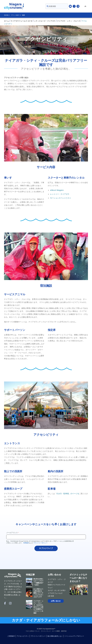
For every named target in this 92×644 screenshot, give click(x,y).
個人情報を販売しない (55, 636)
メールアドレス (12, 533)
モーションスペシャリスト (61, 198)
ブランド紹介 (16, 15)
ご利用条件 (11, 636)
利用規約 (26, 543)
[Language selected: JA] (84, 6)
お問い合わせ (56, 601)
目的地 (7, 15)
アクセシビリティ (23, 636)
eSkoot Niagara (57, 190)
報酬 (23, 15)
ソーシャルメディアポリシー (74, 636)
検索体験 (51, 6)
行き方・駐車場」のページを (68, 494)
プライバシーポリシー (40, 543)
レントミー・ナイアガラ (60, 194)
